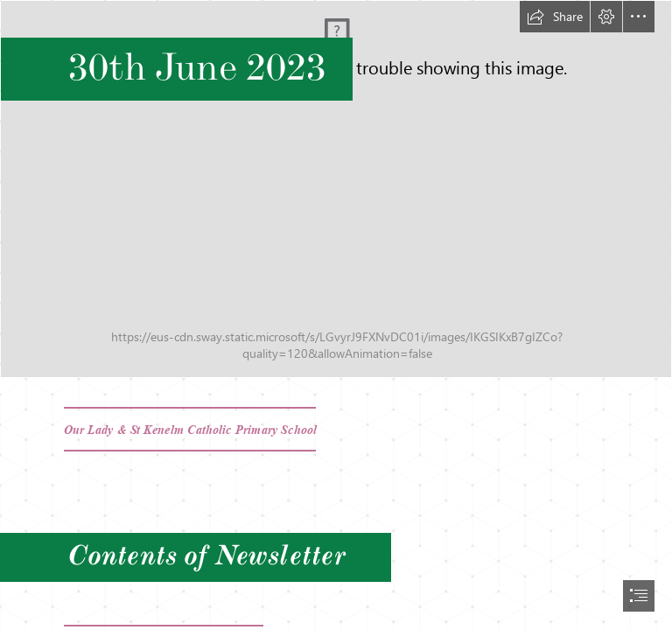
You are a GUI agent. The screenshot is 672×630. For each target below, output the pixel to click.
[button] (555, 17)
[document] (336, 315)
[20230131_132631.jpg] (336, 189)
